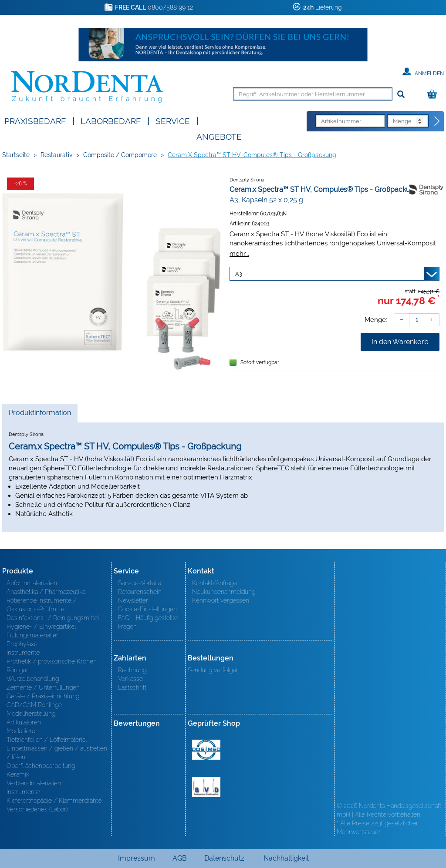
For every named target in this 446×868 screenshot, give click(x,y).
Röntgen (18, 670)
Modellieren (23, 731)
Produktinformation (40, 415)
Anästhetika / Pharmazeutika (46, 592)
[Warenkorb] (434, 95)
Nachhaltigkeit (286, 858)
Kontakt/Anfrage (215, 583)
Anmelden (423, 72)
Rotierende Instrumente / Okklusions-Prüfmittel (42, 605)
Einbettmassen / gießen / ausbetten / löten (57, 753)
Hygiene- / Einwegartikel (41, 627)
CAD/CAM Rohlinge (34, 705)
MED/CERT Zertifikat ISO (206, 750)
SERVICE (173, 120)
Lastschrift (132, 687)
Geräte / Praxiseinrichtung (43, 696)
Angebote (219, 136)
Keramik (18, 774)
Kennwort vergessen (221, 600)
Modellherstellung (31, 714)
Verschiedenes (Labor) (37, 809)
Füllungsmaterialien (33, 635)
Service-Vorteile (140, 583)
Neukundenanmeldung (224, 592)
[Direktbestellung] (437, 121)
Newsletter (133, 600)
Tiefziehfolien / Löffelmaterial (47, 740)
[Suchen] (401, 95)
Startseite (16, 155)
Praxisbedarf (35, 120)
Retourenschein (140, 592)
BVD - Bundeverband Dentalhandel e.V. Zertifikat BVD (206, 787)
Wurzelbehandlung (33, 679)
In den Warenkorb (400, 342)
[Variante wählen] (334, 274)
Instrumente (23, 653)
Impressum (137, 858)
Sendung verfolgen (214, 670)
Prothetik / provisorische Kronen (52, 661)
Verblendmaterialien (34, 783)
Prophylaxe (22, 644)
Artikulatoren (24, 722)
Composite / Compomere (120, 155)
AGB (180, 858)
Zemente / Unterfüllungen (43, 687)
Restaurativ (56, 155)
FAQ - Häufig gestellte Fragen (148, 622)
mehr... (239, 253)
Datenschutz (224, 858)
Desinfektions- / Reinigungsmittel (53, 618)
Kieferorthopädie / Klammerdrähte (54, 801)
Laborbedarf (111, 120)
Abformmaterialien (32, 583)
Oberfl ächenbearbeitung (41, 766)
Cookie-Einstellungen (147, 609)
